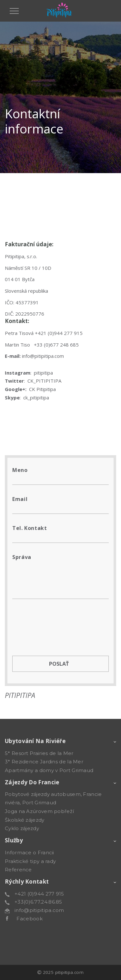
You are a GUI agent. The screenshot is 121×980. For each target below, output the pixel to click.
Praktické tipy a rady (30, 861)
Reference (18, 870)
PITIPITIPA (20, 695)
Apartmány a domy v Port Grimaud (49, 770)
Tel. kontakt (30, 528)
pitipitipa (43, 373)
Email (20, 499)
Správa (22, 557)
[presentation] (61, 621)
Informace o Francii (30, 853)
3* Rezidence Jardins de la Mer (44, 762)
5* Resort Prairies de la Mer (39, 753)
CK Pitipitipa (42, 389)
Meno (20, 470)
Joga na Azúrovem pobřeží (39, 811)
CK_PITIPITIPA (44, 381)
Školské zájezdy (25, 820)
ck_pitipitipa (36, 397)
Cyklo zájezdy (22, 828)
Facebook (25, 919)
